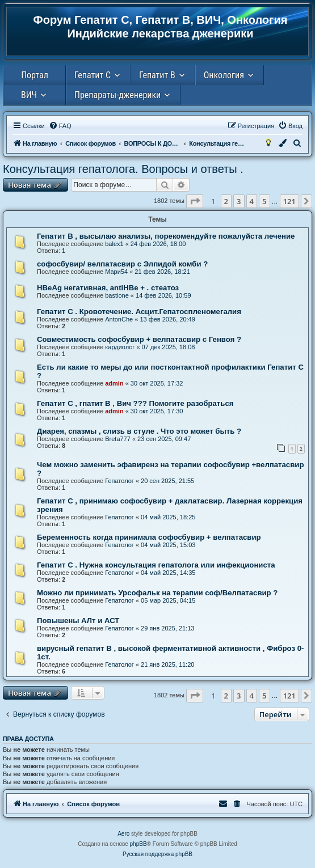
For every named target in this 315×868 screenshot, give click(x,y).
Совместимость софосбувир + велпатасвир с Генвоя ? (139, 339)
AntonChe (119, 319)
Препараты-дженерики (117, 95)
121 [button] (289, 201)
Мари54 (116, 272)
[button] (195, 201)
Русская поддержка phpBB (157, 854)
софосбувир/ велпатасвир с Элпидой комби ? (122, 264)
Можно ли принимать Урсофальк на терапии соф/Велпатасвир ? (157, 593)
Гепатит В (157, 75)
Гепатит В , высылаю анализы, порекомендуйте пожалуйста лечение (166, 236)
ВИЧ (29, 95)
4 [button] (252, 201)
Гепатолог (119, 481)
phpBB (138, 844)
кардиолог (120, 347)
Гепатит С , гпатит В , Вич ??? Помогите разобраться (135, 403)
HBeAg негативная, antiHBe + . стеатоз (108, 288)
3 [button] (239, 201)
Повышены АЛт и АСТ (78, 621)
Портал (35, 75)
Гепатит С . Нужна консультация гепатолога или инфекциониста (156, 565)
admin (114, 383)
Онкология (224, 75)
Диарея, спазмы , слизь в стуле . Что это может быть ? (139, 431)
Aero (123, 834)
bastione (117, 295)
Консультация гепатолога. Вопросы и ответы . (123, 169)
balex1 (114, 244)
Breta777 (118, 439)
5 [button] (264, 201)
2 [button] (226, 201)
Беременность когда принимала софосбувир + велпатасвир (149, 537)
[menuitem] (60, 126)
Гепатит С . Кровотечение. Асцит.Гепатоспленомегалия (139, 312)
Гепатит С (93, 75)
